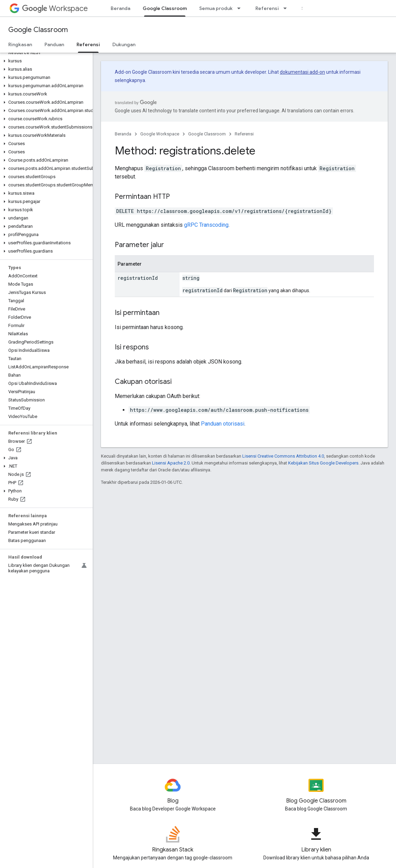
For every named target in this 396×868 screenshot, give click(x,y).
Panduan (54, 44)
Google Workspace (160, 134)
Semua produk (216, 8)
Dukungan (124, 44)
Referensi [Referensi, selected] (88, 44)
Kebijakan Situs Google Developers (323, 463)
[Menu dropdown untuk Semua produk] (241, 8)
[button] (45, 61)
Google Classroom (38, 30)
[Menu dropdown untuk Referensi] (287, 8)
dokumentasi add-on (302, 72)
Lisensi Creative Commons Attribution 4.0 (283, 456)
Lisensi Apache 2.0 (171, 463)
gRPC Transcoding (206, 225)
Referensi (267, 8)
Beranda (120, 8)
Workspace (55, 8)
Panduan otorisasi (223, 424)
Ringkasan (20, 44)
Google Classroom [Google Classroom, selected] (165, 8)
